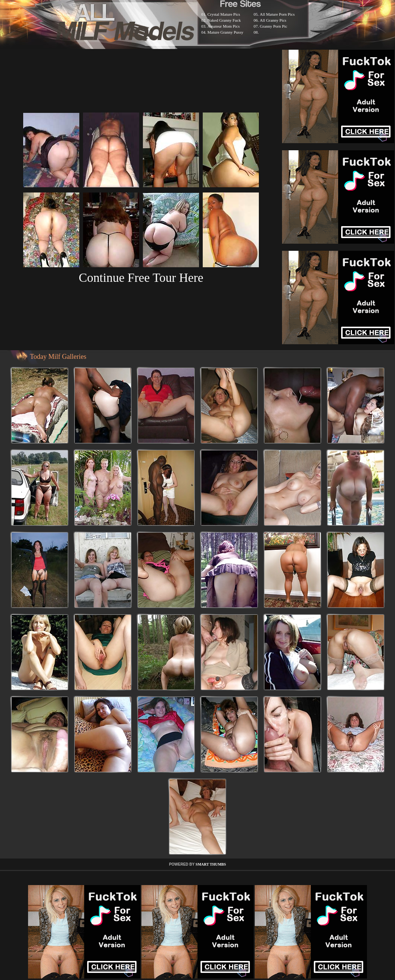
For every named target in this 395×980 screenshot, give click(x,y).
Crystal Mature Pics (224, 14)
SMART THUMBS (211, 864)
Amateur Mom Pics (224, 26)
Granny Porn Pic (274, 26)
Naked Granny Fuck (224, 20)
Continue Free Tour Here (141, 278)
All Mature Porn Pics (277, 14)
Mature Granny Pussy (226, 32)
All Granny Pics (273, 20)
